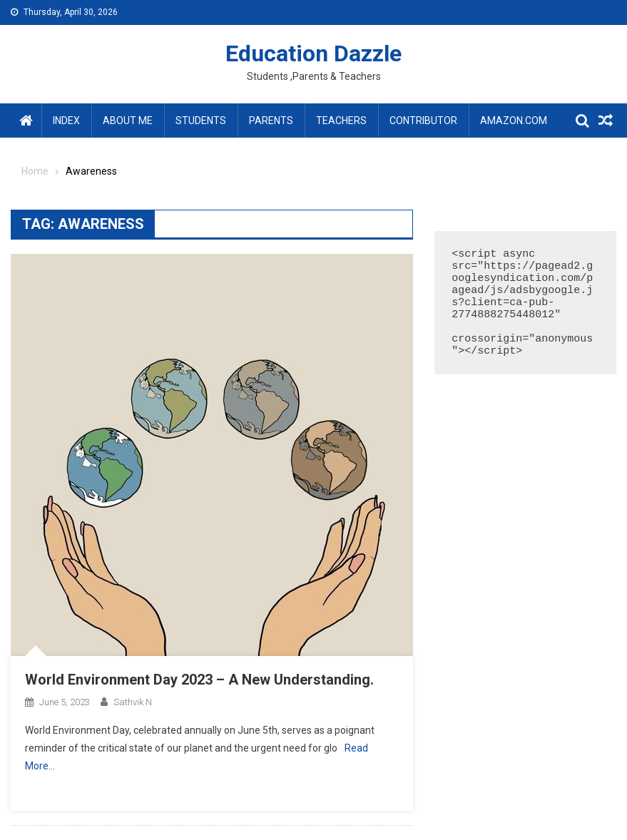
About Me (128, 121)
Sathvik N (133, 702)
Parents (271, 121)
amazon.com (514, 121)
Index (66, 121)
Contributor (423, 121)
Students (201, 121)
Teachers (341, 121)
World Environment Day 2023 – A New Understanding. (199, 680)
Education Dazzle (313, 53)
